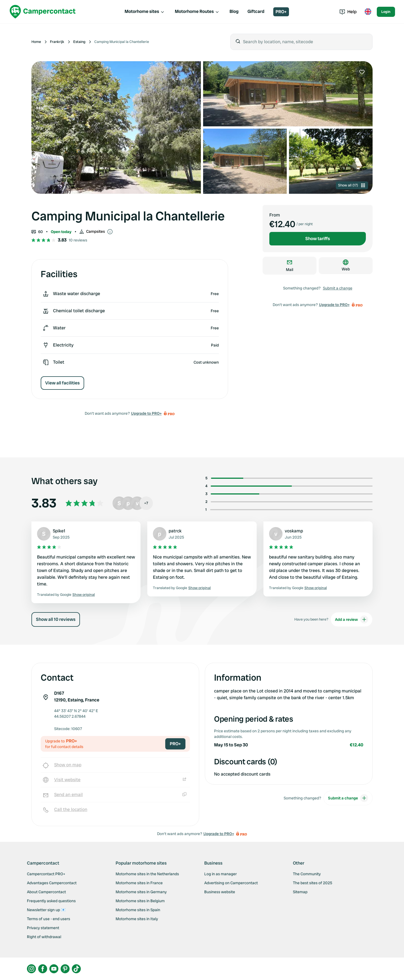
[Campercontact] (43, 12)
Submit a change (338, 288)
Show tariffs (318, 239)
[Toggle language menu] (368, 12)
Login (386, 12)
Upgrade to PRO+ (146, 413)
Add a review (352, 619)
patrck (175, 531)
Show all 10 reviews (56, 619)
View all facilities (62, 383)
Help (348, 12)
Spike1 (59, 531)
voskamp (294, 531)
